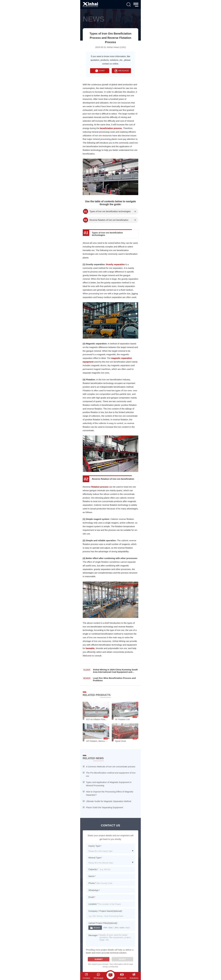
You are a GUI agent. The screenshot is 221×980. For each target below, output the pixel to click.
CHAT (100, 71)
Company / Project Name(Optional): (105, 911)
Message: (93, 935)
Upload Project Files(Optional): (103, 923)
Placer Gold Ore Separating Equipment (105, 807)
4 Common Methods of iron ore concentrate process (111, 767)
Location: (93, 904)
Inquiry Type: (95, 846)
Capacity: (93, 869)
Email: (92, 897)
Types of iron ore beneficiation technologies (110, 211)
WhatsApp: (94, 890)
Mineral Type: (95, 858)
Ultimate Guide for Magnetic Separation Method (109, 801)
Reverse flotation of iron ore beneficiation (109, 220)
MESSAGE (121, 71)
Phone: (92, 883)
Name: (92, 876)
